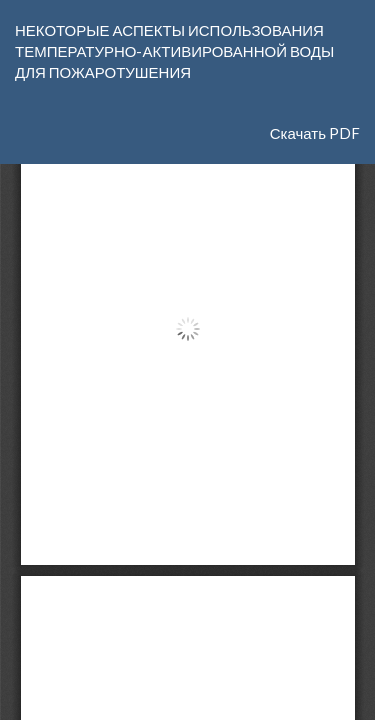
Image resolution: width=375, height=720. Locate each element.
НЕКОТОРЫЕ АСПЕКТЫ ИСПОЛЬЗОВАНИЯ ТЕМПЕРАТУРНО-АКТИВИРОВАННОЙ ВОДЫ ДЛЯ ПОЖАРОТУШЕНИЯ (174, 51)
